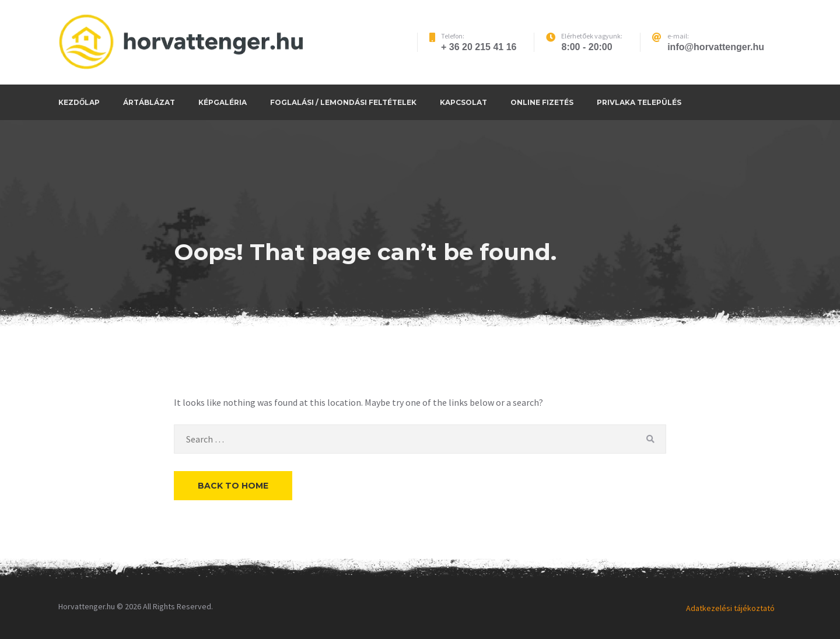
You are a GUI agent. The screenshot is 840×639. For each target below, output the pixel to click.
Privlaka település (639, 102)
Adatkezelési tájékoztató (730, 608)
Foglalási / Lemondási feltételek (343, 102)
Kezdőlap (79, 102)
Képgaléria (223, 102)
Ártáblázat (149, 102)
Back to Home (233, 486)
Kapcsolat (463, 102)
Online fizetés (542, 102)
